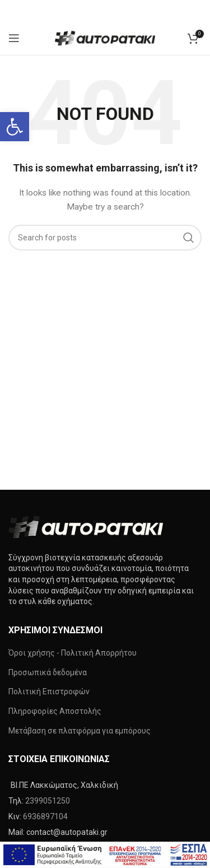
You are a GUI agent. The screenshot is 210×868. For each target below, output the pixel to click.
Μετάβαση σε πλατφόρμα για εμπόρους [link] (80, 731)
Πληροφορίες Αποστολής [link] (55, 711)
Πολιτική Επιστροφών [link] (49, 691)
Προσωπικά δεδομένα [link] (48, 672)
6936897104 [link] (45, 816)
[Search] (105, 238)
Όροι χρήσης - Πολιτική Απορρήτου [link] (73, 653)
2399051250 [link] (48, 801)
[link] (15, 127)
